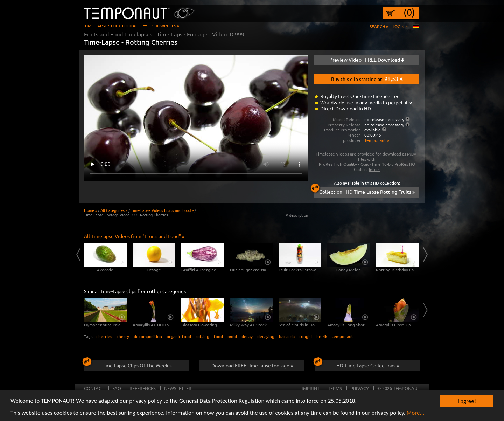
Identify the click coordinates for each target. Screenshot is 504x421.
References (143, 388)
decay (247, 336)
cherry (123, 336)
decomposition (148, 336)
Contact (94, 388)
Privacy (360, 388)
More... (416, 413)
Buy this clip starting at (367, 78)
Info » (374, 169)
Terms (335, 388)
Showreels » (166, 26)
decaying (266, 336)
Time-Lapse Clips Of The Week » (128, 364)
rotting (202, 336)
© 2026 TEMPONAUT (399, 388)
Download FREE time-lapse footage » (252, 365)
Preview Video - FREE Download (367, 60)
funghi (306, 336)
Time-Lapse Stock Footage (113, 26)
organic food (179, 336)
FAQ (117, 388)
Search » (379, 26)
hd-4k (322, 336)
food (218, 336)
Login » (400, 26)
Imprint (311, 388)
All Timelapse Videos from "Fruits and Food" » (134, 236)
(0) (409, 12)
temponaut (342, 336)
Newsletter (178, 388)
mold (232, 336)
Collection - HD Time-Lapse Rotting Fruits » (365, 191)
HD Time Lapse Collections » (357, 364)
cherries (104, 336)
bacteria (287, 336)
